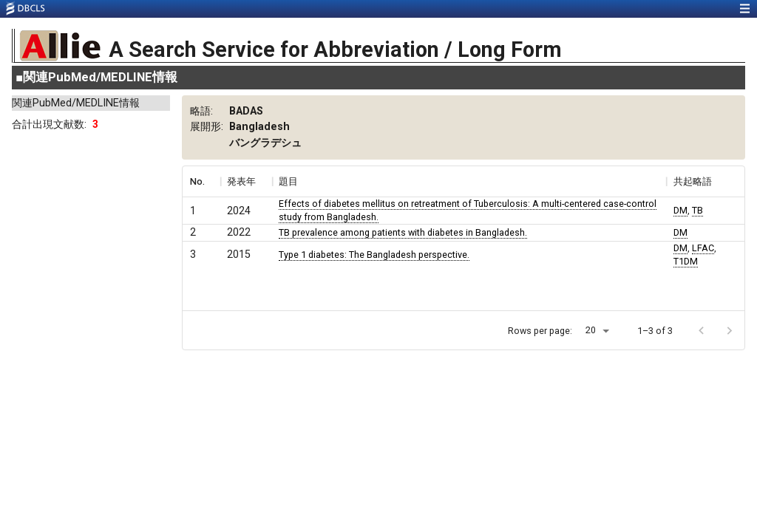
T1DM (686, 261)
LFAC (703, 248)
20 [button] (591, 330)
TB (697, 210)
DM (680, 210)
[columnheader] (201, 182)
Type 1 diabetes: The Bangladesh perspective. (374, 255)
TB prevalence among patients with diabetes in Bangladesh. (403, 232)
